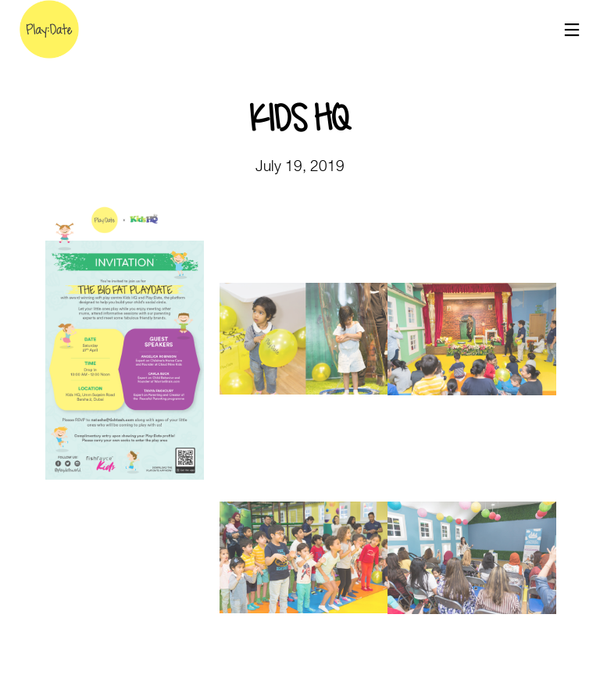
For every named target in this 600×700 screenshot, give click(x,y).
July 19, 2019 (300, 166)
